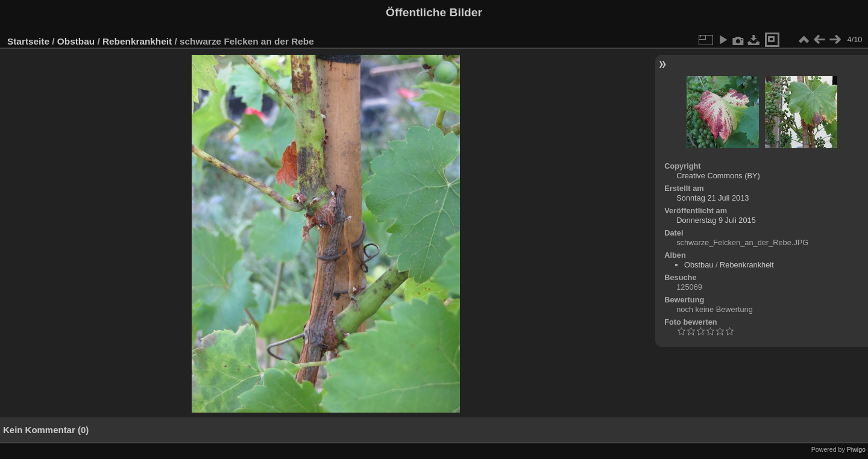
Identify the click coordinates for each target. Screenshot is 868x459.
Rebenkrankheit (137, 41)
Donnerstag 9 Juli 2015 (716, 220)
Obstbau (76, 41)
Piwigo (856, 449)
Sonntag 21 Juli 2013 (712, 198)
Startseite (28, 41)
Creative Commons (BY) (718, 176)
